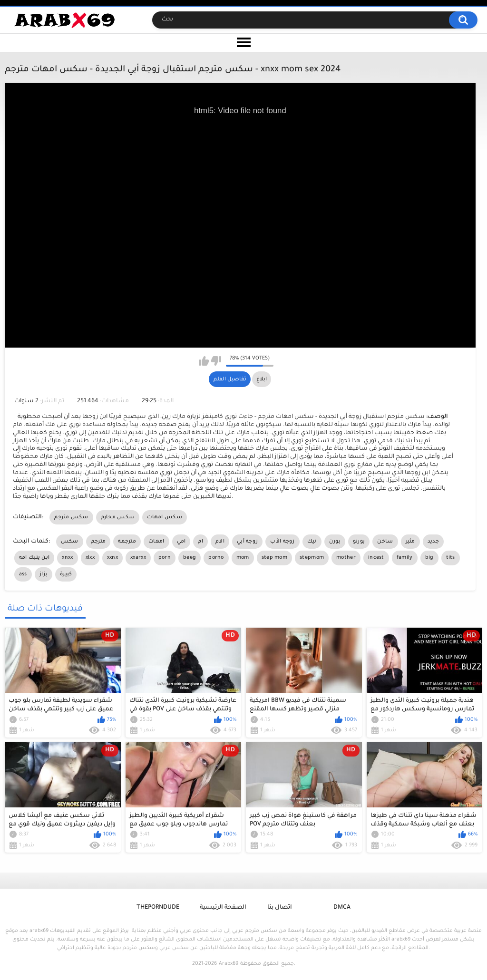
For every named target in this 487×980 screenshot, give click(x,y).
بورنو (359, 542)
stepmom (312, 558)
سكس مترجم (71, 517)
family (405, 558)
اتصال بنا (280, 908)
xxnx (112, 558)
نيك (312, 542)
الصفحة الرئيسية (223, 908)
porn (165, 558)
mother (346, 558)
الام (220, 542)
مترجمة (127, 542)
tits (451, 558)
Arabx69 (229, 964)
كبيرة (66, 574)
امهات (156, 542)
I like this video (204, 361)
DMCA (342, 908)
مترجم (98, 542)
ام (200, 542)
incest (376, 558)
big (429, 558)
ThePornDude (158, 908)
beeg (190, 558)
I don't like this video (216, 361)
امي (181, 542)
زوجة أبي (247, 542)
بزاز (44, 574)
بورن (335, 542)
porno (216, 558)
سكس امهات (165, 517)
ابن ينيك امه (34, 558)
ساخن (385, 542)
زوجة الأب (282, 542)
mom (243, 558)
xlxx (90, 558)
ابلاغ (262, 379)
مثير (410, 542)
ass (23, 574)
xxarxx (138, 558)
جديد (433, 542)
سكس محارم (118, 517)
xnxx (67, 558)
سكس (70, 542)
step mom (274, 558)
